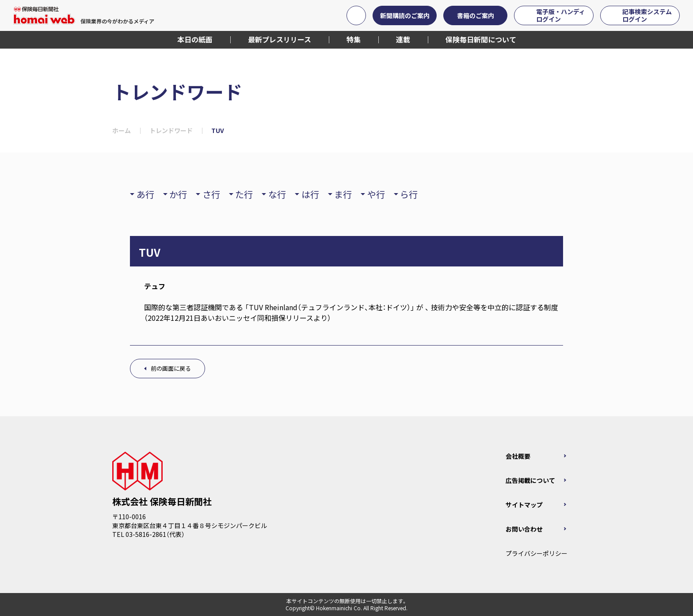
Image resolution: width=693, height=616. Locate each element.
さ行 (211, 194)
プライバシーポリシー (537, 553)
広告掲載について (530, 480)
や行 (376, 194)
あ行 (145, 194)
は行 (310, 194)
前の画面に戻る (171, 368)
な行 (277, 194)
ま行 (343, 194)
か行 (178, 194)
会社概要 (518, 456)
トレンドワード (171, 130)
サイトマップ (524, 505)
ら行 (409, 194)
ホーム (122, 130)
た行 (244, 194)
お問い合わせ (524, 529)
